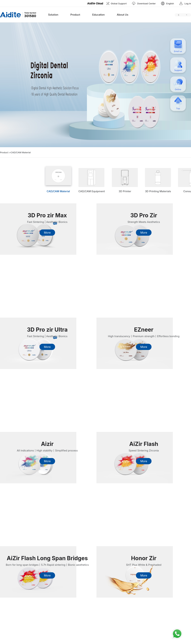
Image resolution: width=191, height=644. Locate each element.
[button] (167, 3)
